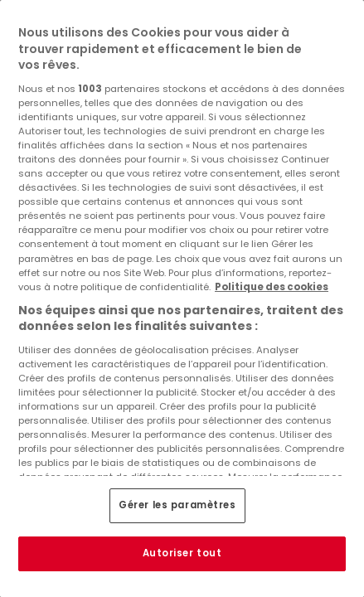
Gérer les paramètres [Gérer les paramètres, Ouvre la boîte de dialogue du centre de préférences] (177, 505)
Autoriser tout (182, 553)
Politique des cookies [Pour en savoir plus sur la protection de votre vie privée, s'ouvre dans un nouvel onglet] (272, 287)
